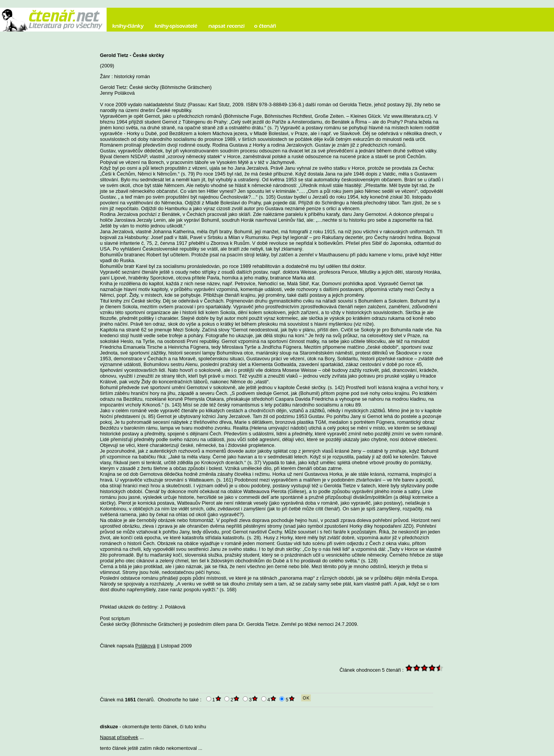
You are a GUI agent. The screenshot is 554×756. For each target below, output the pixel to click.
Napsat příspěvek (119, 737)
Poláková (146, 646)
